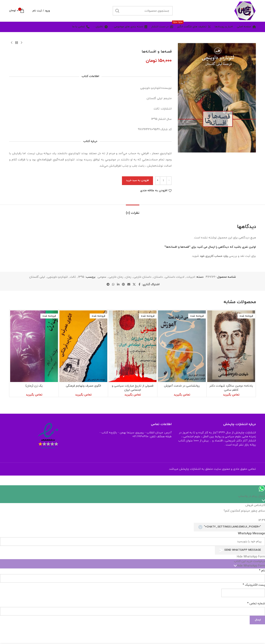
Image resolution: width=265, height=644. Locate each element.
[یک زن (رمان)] (34, 346)
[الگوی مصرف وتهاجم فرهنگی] (83, 346)
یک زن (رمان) (34, 386)
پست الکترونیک (254, 585)
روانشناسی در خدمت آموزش (182, 386)
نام (262, 571)
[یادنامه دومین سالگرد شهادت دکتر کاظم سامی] (231, 346)
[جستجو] (143, 11)
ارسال (258, 620)
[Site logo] (245, 10)
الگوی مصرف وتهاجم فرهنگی (83, 386)
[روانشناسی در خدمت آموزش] (182, 346)
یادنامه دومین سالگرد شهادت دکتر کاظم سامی (231, 388)
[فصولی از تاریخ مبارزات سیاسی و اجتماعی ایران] (133, 346)
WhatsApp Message (251, 534)
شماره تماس (256, 604)
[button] (132, 557)
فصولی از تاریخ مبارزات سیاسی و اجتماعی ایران (133, 388)
